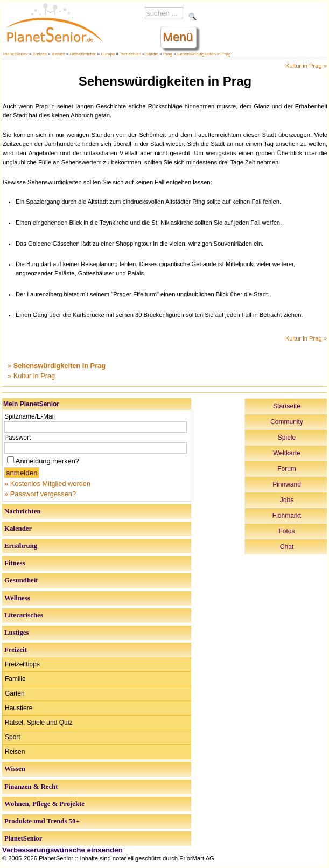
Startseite (287, 406)
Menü (178, 37)
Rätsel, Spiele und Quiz (38, 723)
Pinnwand (287, 484)
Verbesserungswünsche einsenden (62, 850)
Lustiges (17, 633)
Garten (15, 693)
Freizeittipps (22, 664)
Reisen (58, 54)
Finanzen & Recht (31, 787)
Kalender (18, 529)
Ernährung (21, 546)
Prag (168, 54)
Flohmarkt (287, 516)
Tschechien (130, 54)
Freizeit (40, 54)
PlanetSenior (16, 54)
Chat (287, 547)
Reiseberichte (83, 54)
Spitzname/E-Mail (30, 416)
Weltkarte (286, 453)
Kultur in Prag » (306, 66)
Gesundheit (21, 580)
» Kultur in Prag (31, 376)
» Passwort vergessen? (40, 494)
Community (287, 422)
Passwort (17, 438)
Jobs (287, 500)
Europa (108, 54)
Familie (15, 679)
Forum (287, 469)
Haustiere (19, 708)
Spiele (287, 438)
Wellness (17, 598)
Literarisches (24, 615)
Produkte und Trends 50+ (42, 821)
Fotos (286, 531)
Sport (13, 737)
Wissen (15, 769)
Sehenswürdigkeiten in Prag (204, 54)
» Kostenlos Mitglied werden (47, 484)
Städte (152, 54)
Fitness (15, 563)
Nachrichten (23, 511)
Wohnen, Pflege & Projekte (44, 804)
